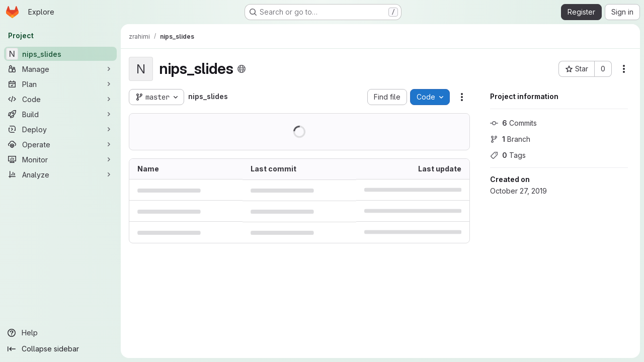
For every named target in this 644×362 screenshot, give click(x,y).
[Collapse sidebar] (60, 349)
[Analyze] (60, 174)
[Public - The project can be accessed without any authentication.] (242, 69)
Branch (510, 139)
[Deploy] (60, 129)
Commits (513, 123)
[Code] (60, 99)
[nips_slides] (60, 54)
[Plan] (60, 84)
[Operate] (60, 144)
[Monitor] (60, 159)
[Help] (60, 333)
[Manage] (60, 69)
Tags (508, 155)
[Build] (60, 114)
